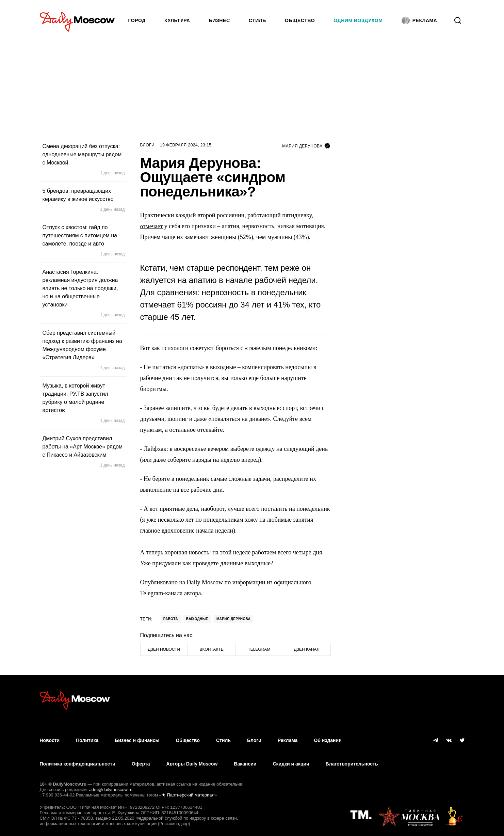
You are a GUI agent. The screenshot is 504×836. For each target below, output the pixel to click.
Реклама (288, 739)
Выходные (197, 619)
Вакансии (245, 759)
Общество (300, 20)
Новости (50, 739)
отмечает (152, 226)
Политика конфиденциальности (78, 759)
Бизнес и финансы (137, 739)
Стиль (257, 20)
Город (137, 20)
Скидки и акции (291, 759)
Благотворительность (352, 759)
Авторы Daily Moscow (192, 759)
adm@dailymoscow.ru (111, 783)
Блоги (148, 145)
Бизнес (220, 20)
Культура (177, 20)
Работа (171, 619)
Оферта (141, 759)
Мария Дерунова (233, 619)
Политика (87, 739)
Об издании (328, 739)
